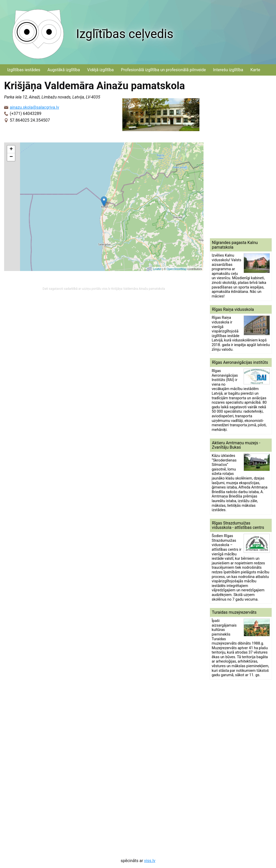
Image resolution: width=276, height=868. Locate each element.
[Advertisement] (241, 157)
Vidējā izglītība (100, 70)
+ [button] (11, 149)
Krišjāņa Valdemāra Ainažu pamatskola (138, 289)
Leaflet (157, 269)
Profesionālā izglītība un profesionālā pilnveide (163, 70)
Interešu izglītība (228, 70)
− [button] (11, 157)
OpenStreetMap (177, 269)
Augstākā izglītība (64, 70)
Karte (255, 70)
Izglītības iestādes (24, 70)
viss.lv (150, 861)
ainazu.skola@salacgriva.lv (34, 107)
